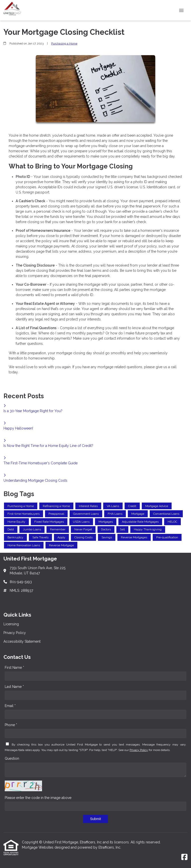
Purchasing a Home (64, 43)
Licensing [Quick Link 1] (11, 624)
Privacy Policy (139, 750)
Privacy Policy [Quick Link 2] (15, 633)
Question (12, 758)
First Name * (14, 668)
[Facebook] (184, 857)
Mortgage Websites (38, 847)
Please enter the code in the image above (38, 798)
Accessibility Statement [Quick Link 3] (22, 641)
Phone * (11, 725)
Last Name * (14, 687)
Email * (10, 706)
